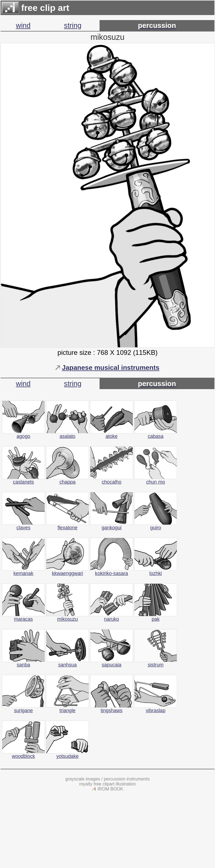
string (73, 25)
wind (23, 25)
